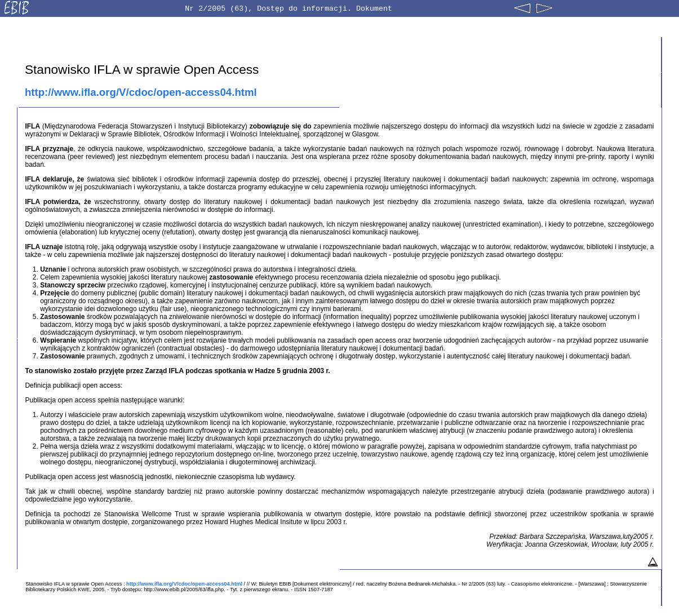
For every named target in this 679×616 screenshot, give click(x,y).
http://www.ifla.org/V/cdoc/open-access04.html (141, 92)
